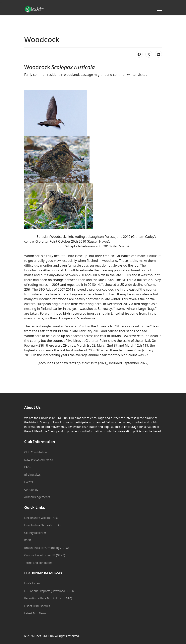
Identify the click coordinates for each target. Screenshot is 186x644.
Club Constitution (36, 452)
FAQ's (28, 467)
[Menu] (159, 9)
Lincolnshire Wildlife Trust (41, 518)
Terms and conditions (38, 563)
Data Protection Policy (39, 459)
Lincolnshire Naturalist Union (43, 525)
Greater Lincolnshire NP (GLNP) (45, 555)
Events (29, 482)
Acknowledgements (37, 497)
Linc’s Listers (32, 583)
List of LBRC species (37, 606)
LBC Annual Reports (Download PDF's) (49, 591)
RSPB (28, 540)
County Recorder (35, 533)
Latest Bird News (35, 613)
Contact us (31, 489)
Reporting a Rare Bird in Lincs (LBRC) (48, 598)
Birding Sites (32, 474)
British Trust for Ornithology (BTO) (47, 548)
